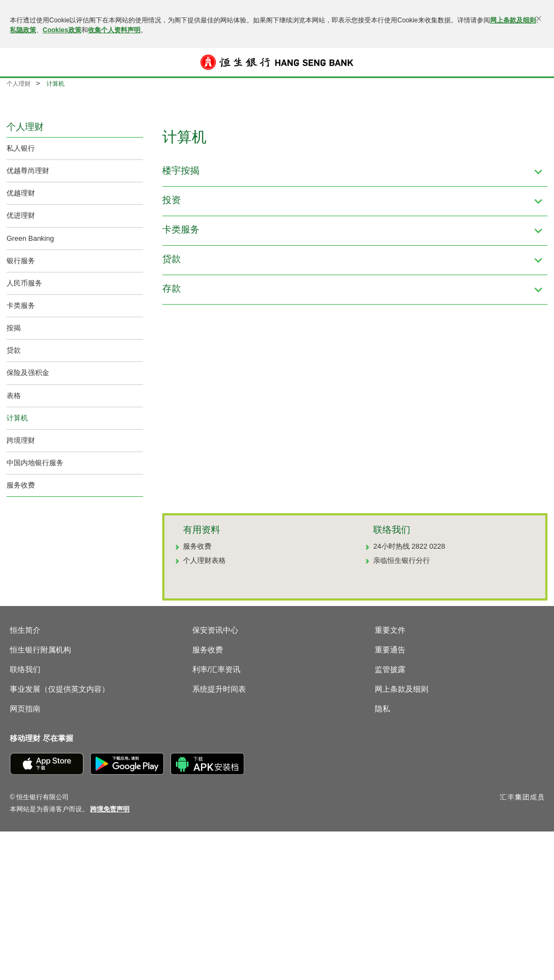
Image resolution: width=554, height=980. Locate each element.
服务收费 (21, 485)
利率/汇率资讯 (216, 669)
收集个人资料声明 (114, 30)
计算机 (17, 418)
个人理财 (19, 84)
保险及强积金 (28, 373)
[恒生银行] (277, 62)
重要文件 (390, 630)
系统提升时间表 (219, 689)
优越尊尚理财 (28, 171)
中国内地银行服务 (35, 463)
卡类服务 (21, 305)
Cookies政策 (62, 30)
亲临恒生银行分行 (402, 560)
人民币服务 (24, 283)
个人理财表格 (204, 560)
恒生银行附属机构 (40, 650)
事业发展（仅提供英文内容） (60, 689)
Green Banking (30, 238)
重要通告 (390, 650)
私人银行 (21, 148)
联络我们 (25, 669)
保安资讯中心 (215, 630)
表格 (14, 396)
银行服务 (21, 261)
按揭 (14, 328)
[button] (17, 62)
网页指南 (25, 709)
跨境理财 (21, 440)
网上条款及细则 (513, 20)
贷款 (14, 350)
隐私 (382, 709)
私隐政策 (23, 30)
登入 (537, 62)
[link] (110, 809)
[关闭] (539, 19)
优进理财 (21, 215)
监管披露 (390, 669)
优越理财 (21, 193)
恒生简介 (25, 630)
